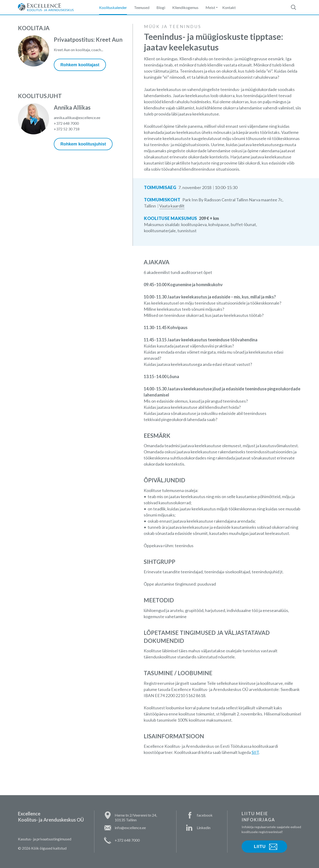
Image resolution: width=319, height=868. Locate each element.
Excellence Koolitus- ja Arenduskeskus (46, 7)
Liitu (260, 847)
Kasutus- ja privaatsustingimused (45, 839)
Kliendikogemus (185, 7)
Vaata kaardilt (172, 206)
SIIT (255, 752)
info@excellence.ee (130, 828)
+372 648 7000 (66, 123)
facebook (205, 815)
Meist (210, 7)
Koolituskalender (113, 7)
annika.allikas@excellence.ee (77, 118)
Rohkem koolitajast (80, 65)
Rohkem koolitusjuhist (83, 144)
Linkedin (204, 828)
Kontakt (229, 7)
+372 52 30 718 (67, 129)
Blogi (161, 7)
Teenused (142, 7)
